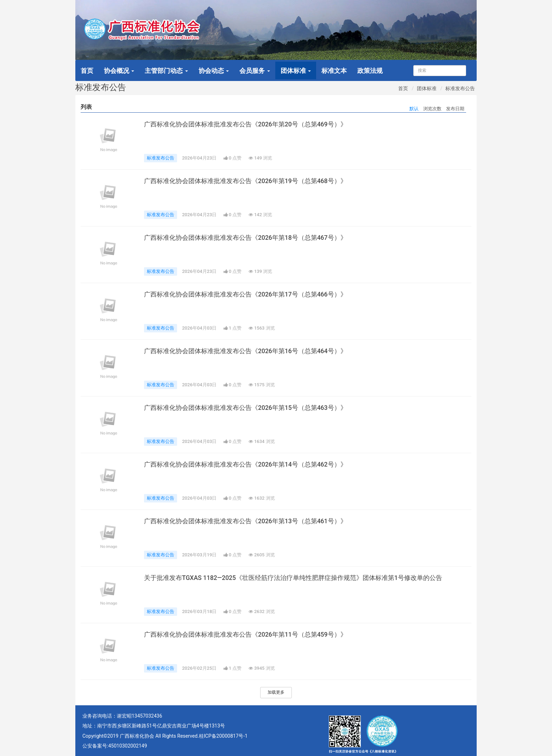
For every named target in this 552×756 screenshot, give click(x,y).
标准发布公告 (460, 88)
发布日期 (455, 109)
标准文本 (334, 71)
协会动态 (214, 71)
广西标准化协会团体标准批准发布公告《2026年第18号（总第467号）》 (245, 238)
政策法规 (370, 71)
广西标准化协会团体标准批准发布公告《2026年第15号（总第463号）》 (245, 408)
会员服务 (255, 71)
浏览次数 (432, 109)
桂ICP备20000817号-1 (223, 736)
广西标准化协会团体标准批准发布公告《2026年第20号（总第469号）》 (245, 124)
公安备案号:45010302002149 (115, 746)
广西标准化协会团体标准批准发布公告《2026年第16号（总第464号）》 (245, 351)
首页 (87, 71)
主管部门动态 (166, 71)
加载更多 (276, 692)
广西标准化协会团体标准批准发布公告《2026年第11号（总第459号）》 (245, 635)
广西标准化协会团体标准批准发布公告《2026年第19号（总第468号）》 (245, 181)
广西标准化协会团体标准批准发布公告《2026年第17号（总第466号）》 (245, 294)
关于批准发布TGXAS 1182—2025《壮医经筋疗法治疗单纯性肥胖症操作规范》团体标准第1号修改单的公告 (293, 578)
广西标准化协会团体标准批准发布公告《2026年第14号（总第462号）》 (245, 464)
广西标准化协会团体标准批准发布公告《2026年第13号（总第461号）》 (245, 521)
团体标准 (296, 71)
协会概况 (119, 71)
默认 (414, 109)
